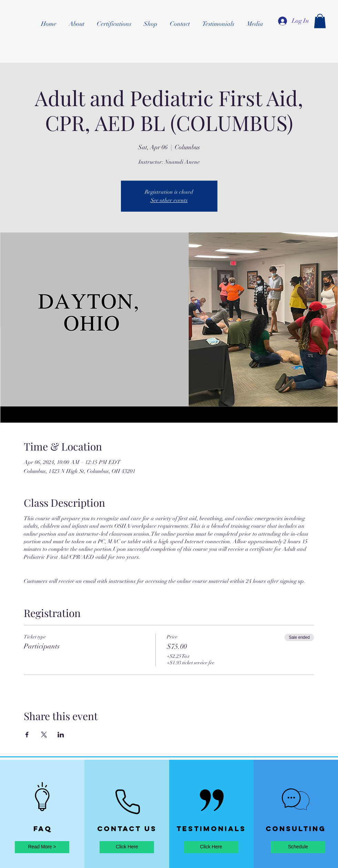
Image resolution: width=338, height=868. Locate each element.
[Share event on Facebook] (27, 735)
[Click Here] (127, 847)
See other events (169, 200)
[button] (320, 21)
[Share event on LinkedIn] (61, 735)
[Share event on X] (44, 735)
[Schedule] (298, 847)
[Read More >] (42, 847)
